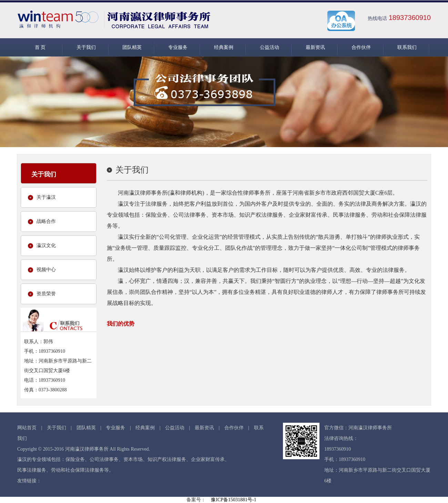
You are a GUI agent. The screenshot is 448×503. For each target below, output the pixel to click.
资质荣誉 (46, 294)
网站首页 (27, 428)
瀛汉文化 (46, 245)
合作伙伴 (361, 47)
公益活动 (269, 47)
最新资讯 (315, 47)
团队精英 (132, 47)
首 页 (40, 47)
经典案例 (224, 47)
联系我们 (407, 47)
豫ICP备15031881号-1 (233, 500)
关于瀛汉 (46, 197)
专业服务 (178, 47)
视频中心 (46, 270)
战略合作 (46, 221)
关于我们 (86, 47)
